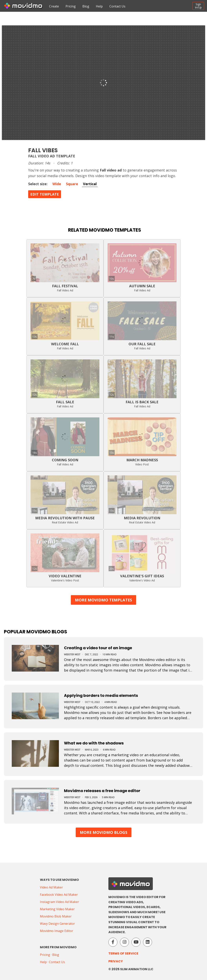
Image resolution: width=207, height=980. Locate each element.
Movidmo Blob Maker (56, 916)
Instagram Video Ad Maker (59, 902)
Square (72, 184)
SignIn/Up (198, 6)
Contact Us (117, 6)
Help (99, 6)
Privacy (116, 961)
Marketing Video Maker (57, 909)
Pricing (71, 6)
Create (54, 6)
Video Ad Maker (51, 887)
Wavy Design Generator (57, 924)
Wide (57, 184)
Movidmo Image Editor (57, 931)
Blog (86, 6)
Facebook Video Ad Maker (59, 895)
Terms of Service (123, 953)
